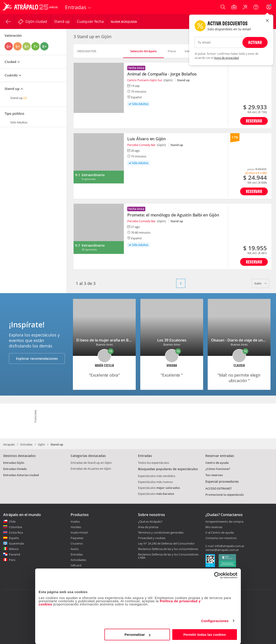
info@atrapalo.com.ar (230, 546)
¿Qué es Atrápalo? (150, 521)
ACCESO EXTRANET (219, 488)
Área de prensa (148, 527)
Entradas (26, 444)
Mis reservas (214, 527)
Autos (75, 549)
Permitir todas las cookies (204, 635)
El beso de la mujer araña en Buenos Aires (113, 340)
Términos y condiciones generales (161, 532)
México (14, 549)
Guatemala (16, 543)
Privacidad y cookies (152, 538)
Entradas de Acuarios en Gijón (91, 469)
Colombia (15, 527)
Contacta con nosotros (221, 538)
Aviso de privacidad (226, 58)
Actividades (78, 560)
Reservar (254, 121)
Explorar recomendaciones (37, 359)
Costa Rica (16, 532)
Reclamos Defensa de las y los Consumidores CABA (168, 556)
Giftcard (76, 565)
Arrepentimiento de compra (224, 522)
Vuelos (75, 521)
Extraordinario (93, 175)
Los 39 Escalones (172, 340)
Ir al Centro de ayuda (220, 533)
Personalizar (137, 635)
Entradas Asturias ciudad (21, 475)
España (14, 538)
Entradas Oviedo (15, 469)
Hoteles (76, 527)
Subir (260, 283)
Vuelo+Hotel (79, 532)
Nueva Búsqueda (124, 22)
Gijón (41, 444)
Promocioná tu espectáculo (225, 495)
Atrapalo (9, 444)
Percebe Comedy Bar (141, 145)
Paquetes (77, 538)
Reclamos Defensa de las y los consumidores (168, 549)
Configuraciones (215, 621)
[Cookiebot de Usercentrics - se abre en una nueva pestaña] (217, 575)
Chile (12, 521)
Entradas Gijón (14, 463)
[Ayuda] (256, 7)
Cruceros (77, 543)
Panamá (15, 554)
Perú (12, 560)
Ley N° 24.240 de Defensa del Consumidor (166, 543)
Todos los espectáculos (154, 463)
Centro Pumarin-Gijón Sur (145, 80)
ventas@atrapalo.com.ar (222, 550)
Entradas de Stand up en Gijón (91, 463)
